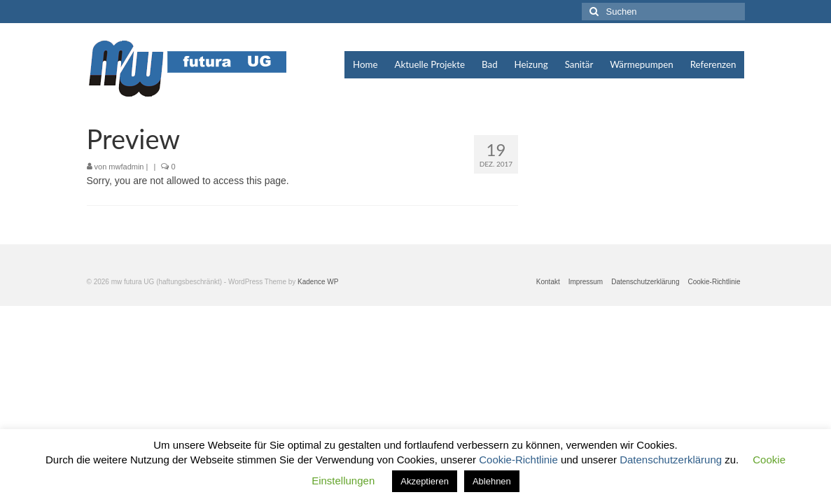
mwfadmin (126, 167)
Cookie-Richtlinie (520, 460)
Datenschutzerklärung (672, 460)
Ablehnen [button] (492, 481)
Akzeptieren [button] (425, 481)
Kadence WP (318, 282)
